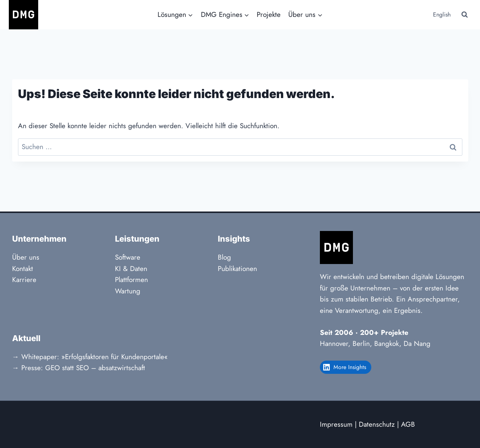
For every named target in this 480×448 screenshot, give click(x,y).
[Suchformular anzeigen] (465, 15)
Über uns (26, 257)
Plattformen (131, 280)
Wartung (128, 291)
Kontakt (23, 269)
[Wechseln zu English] (441, 15)
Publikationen (237, 269)
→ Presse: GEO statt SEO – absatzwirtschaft (79, 368)
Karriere (24, 280)
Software (128, 257)
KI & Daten (131, 269)
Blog (224, 257)
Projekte (269, 15)
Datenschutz (377, 424)
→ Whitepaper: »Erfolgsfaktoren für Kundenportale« (90, 357)
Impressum (336, 424)
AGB (408, 424)
